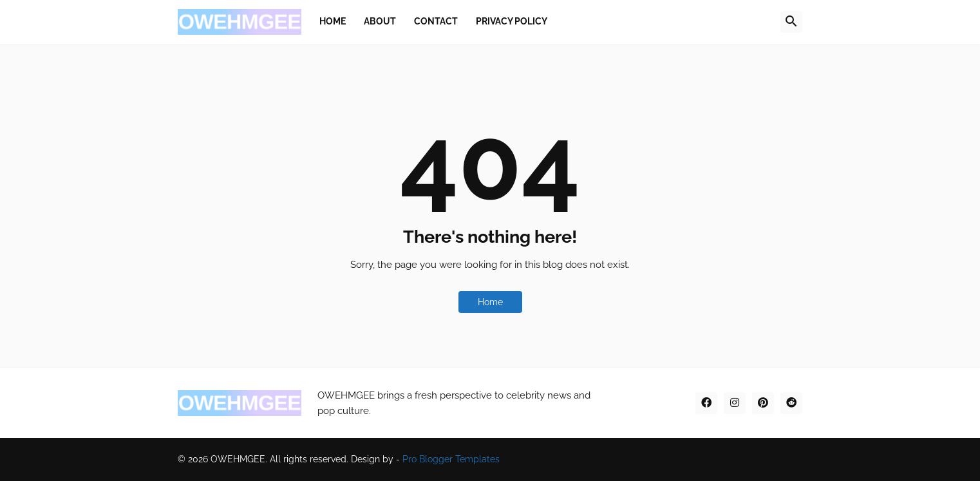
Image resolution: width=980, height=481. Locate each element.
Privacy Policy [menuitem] (512, 21)
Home (490, 302)
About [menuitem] (380, 21)
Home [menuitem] (333, 21)
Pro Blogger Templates (451, 459)
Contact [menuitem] (436, 21)
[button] (791, 22)
